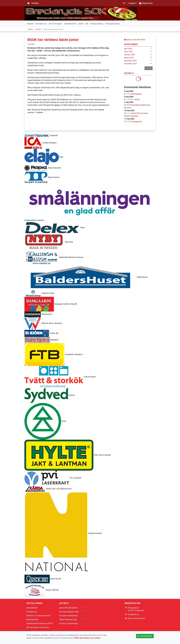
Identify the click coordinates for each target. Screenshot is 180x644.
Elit (87, 24)
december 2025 (130, 61)
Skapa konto (146, 3)
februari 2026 (129, 55)
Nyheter (30, 24)
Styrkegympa (136, 94)
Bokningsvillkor (33, 620)
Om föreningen (55, 24)
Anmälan (35, 3)
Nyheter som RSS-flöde (135, 40)
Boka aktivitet (32, 608)
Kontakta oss (41, 24)
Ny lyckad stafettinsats (68, 616)
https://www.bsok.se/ (137, 618)
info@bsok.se (133, 614)
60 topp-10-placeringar (68, 623)
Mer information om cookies (38, 627)
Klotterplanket (70, 24)
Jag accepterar (145, 636)
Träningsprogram (112, 24)
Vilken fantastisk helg (68, 620)
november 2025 (130, 64)
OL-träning (135, 99)
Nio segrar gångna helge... (69, 612)
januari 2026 (129, 58)
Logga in (132, 3)
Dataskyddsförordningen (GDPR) (40, 623)
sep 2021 (38, 29)
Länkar (81, 24)
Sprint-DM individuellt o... (69, 608)
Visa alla (149, 68)
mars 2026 (128, 52)
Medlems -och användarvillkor (38, 616)
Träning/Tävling (97, 24)
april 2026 (128, 49)
